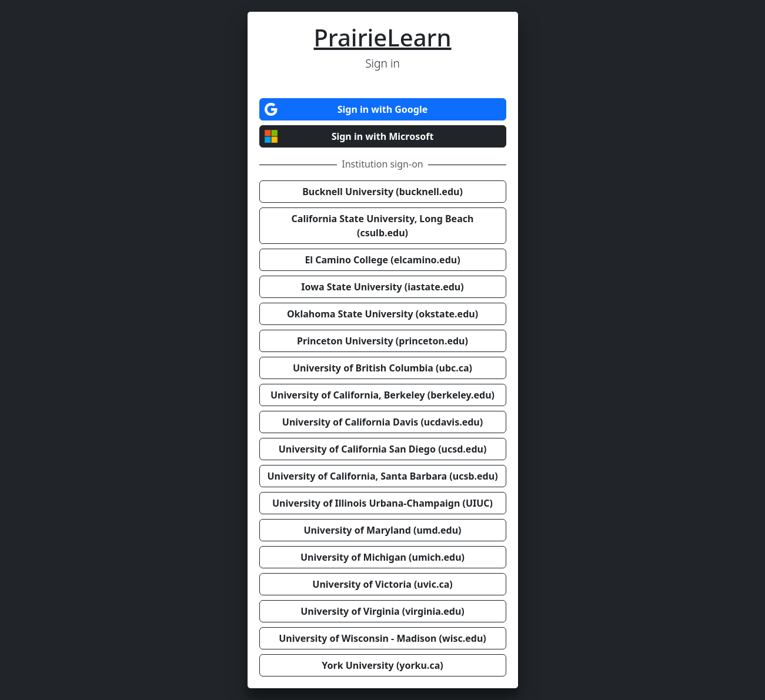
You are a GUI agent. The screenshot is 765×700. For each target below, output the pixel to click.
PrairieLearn (382, 37)
